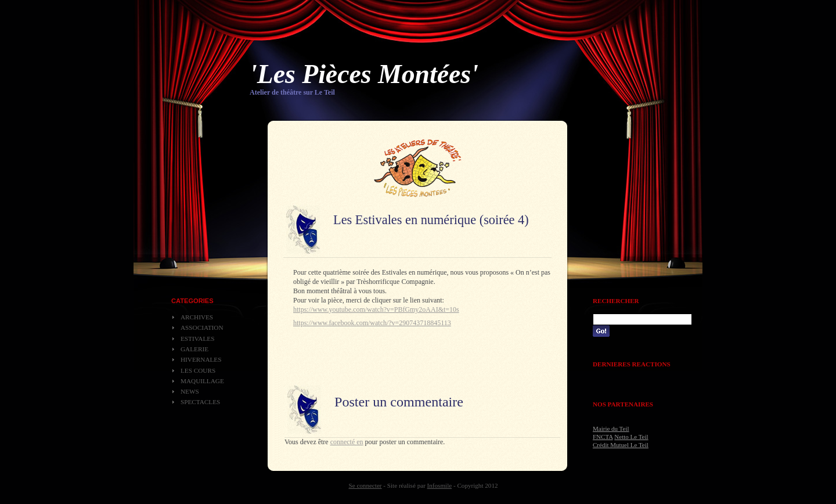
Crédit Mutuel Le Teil (621, 445)
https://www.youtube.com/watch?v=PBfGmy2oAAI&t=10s (376, 309)
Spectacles (200, 402)
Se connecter (365, 485)
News (190, 391)
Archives (197, 317)
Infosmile (440, 485)
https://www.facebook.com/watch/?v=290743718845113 (372, 323)
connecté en (347, 442)
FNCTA (603, 437)
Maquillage (202, 381)
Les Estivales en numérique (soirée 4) (431, 220)
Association (202, 327)
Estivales (197, 339)
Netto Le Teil (631, 437)
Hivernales (201, 359)
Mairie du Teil (611, 429)
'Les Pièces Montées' (364, 74)
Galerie (194, 349)
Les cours (198, 370)
